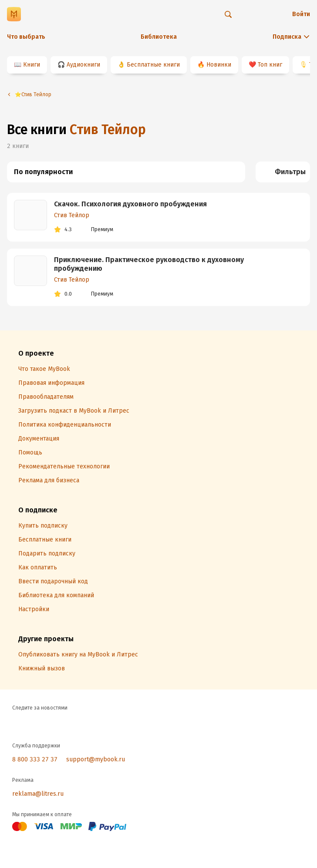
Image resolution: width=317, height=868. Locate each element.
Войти (301, 14)
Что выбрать (26, 37)
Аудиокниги (83, 65)
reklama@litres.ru (38, 794)
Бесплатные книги (153, 65)
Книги (32, 65)
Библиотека (159, 37)
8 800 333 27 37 (35, 759)
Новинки (219, 65)
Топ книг (270, 65)
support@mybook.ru (96, 759)
